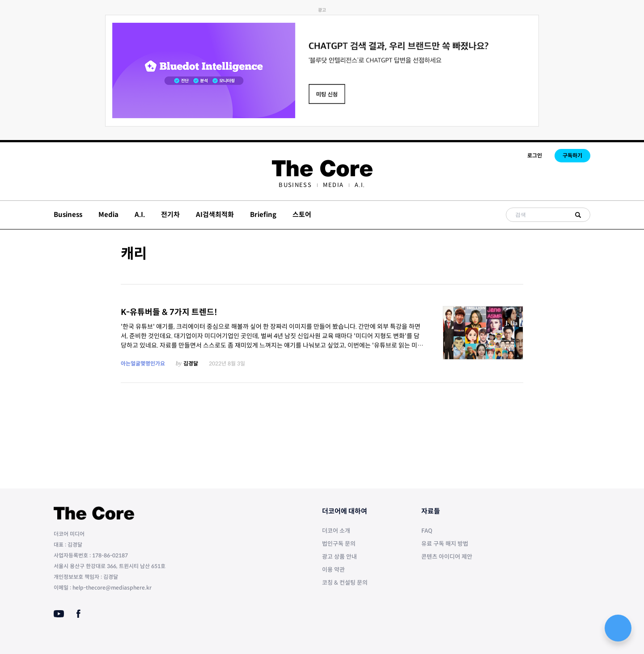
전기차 (170, 214)
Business (295, 185)
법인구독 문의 (339, 544)
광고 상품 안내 (339, 557)
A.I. (360, 185)
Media (333, 185)
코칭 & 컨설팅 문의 (345, 583)
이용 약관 (333, 570)
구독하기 (572, 155)
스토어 (302, 214)
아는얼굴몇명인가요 (143, 363)
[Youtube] (59, 614)
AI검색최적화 (215, 214)
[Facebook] (78, 614)
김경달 (191, 363)
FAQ (427, 531)
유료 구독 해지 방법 (445, 544)
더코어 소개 (336, 531)
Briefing (263, 214)
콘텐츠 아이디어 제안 (447, 557)
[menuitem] (295, 185)
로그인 (535, 155)
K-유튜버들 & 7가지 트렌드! (169, 312)
